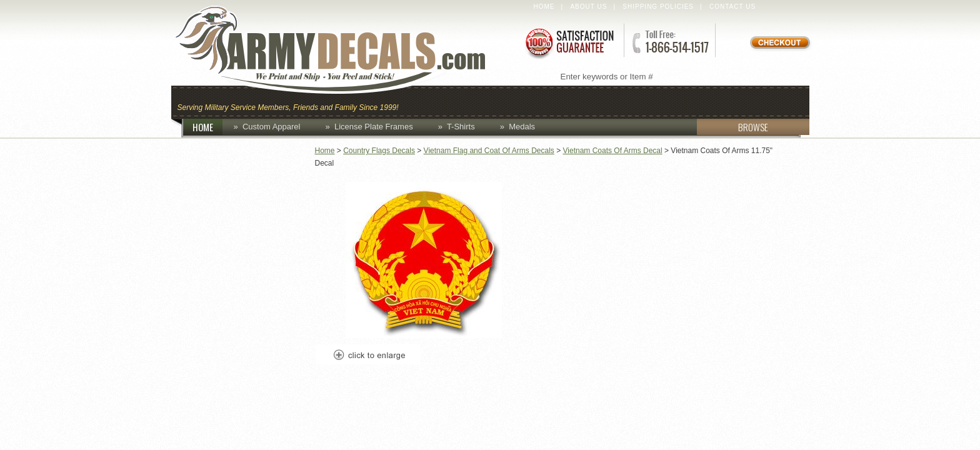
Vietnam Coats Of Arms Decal (613, 151)
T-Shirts (461, 127)
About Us (588, 7)
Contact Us (732, 7)
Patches (776, 101)
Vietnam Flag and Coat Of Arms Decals (489, 151)
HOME (207, 127)
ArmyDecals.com (342, 50)
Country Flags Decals (379, 151)
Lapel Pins (705, 101)
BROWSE (732, 127)
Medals (522, 127)
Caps (423, 101)
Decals (637, 101)
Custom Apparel (551, 101)
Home (544, 7)
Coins (470, 101)
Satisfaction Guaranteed (569, 42)
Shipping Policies (658, 7)
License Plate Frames (374, 127)
